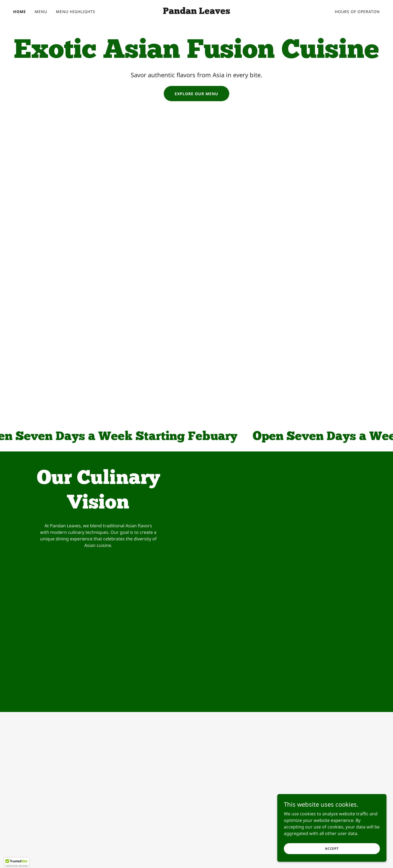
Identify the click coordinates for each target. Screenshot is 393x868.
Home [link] (20, 12)
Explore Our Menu (196, 94)
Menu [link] (41, 12)
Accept (332, 856)
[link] (196, 12)
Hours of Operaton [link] (357, 12)
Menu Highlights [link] (76, 12)
